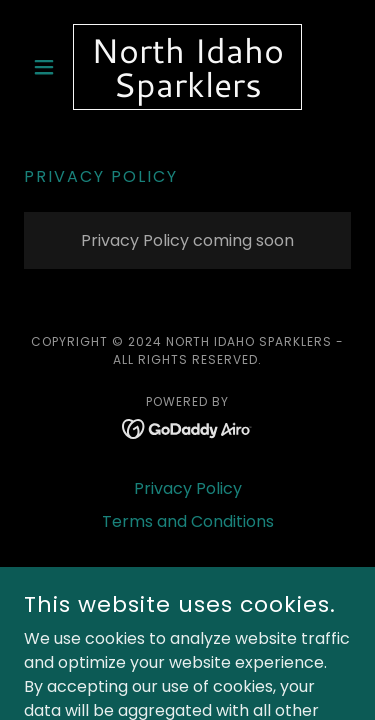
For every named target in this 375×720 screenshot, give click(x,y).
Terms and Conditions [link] (188, 521)
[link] (187, 67)
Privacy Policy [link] (188, 488)
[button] (48, 67)
